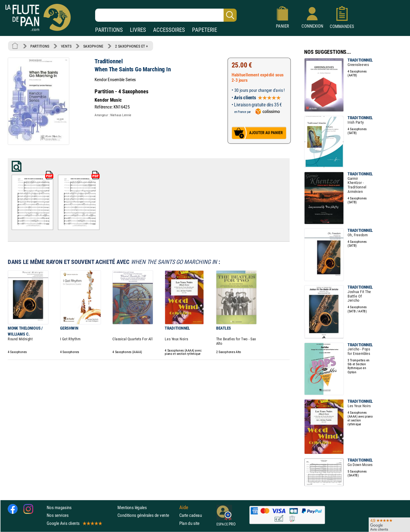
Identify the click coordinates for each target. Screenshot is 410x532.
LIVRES (138, 30)
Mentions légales (132, 507)
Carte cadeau (191, 516)
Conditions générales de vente (147, 516)
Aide (184, 508)
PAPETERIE (205, 30)
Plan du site (189, 523)
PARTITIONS (109, 30)
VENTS (66, 46)
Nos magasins (59, 507)
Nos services (58, 516)
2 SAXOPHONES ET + (132, 46)
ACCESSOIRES (169, 30)
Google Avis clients (74, 523)
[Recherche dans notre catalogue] (166, 15)
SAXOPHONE (93, 46)
